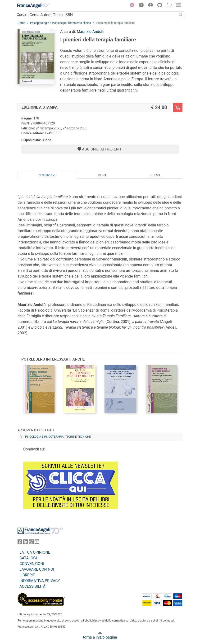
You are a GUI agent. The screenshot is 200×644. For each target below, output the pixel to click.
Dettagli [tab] (155, 175)
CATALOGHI (30, 558)
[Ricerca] (181, 15)
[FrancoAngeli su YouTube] (37, 543)
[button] (131, 6)
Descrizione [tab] (47, 175)
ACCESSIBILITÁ (32, 586)
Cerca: (22, 15)
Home (21, 23)
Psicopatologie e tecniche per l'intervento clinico (60, 23)
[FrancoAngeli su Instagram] (31, 543)
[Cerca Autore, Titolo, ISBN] (102, 15)
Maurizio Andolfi (91, 32)
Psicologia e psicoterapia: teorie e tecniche (58, 437)
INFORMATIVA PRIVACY (40, 581)
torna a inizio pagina (100, 637)
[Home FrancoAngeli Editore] (34, 6)
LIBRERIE (27, 575)
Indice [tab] (102, 175)
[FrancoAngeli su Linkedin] (26, 543)
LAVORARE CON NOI (37, 569)
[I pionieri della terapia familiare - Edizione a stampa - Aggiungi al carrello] (178, 107)
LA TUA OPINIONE (35, 552)
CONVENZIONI (32, 564)
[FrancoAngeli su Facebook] (20, 543)
